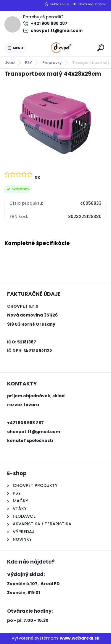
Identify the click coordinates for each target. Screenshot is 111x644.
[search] (101, 48)
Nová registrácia (92, 4)
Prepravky (52, 63)
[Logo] (61, 48)
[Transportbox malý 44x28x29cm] (55, 124)
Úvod (9, 63)
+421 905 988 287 (49, 24)
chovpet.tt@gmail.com (57, 31)
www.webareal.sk (80, 638)
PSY (28, 63)
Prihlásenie (59, 4)
